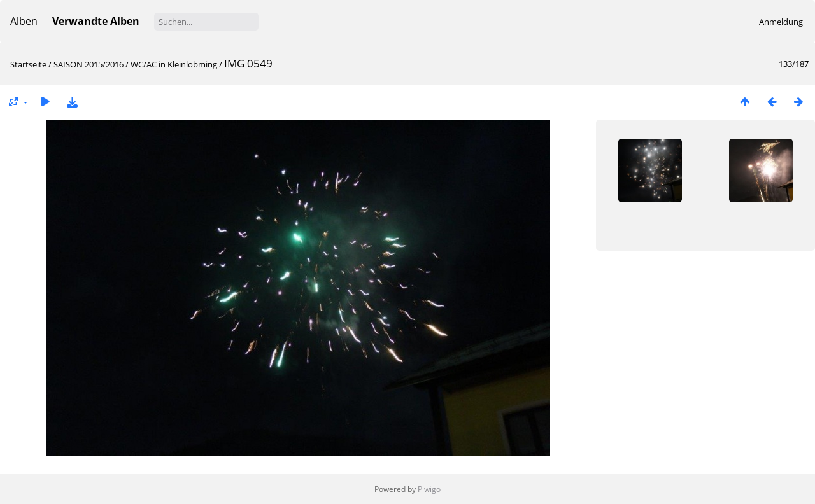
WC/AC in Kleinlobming (174, 64)
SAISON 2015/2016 (89, 64)
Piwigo (429, 489)
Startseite (28, 64)
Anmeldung (781, 22)
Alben (24, 21)
